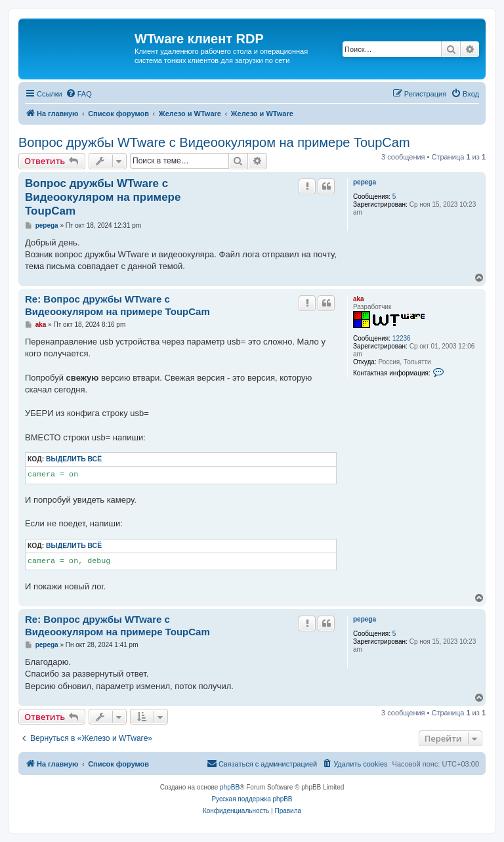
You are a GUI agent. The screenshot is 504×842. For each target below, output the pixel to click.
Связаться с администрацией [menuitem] (262, 763)
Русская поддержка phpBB (252, 799)
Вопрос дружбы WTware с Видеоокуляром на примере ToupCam (214, 142)
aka (359, 299)
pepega (365, 182)
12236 (402, 338)
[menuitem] (79, 94)
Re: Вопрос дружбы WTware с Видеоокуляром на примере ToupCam (117, 305)
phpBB (230, 787)
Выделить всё (74, 459)
